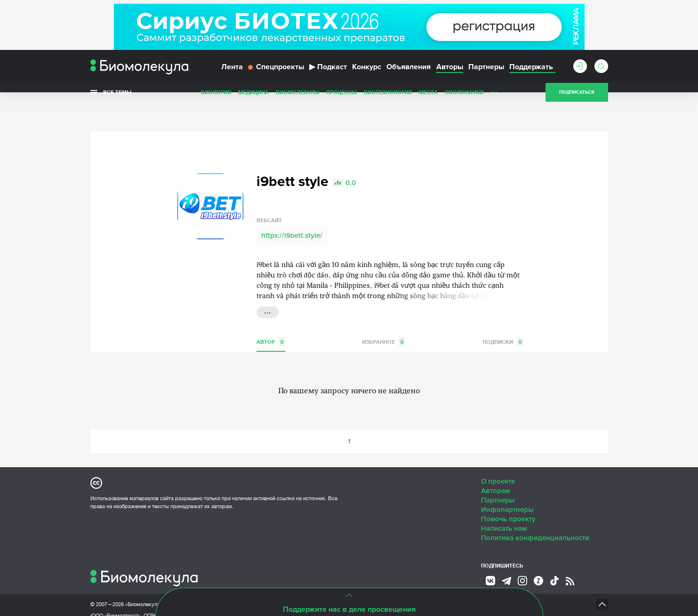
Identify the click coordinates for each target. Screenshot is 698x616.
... (494, 98)
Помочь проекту (508, 498)
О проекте (498, 460)
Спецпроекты (276, 74)
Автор (271, 320)
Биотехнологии (388, 101)
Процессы (341, 101)
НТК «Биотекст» (422, 583)
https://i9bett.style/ (292, 214)
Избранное (384, 320)
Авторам (495, 470)
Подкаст (328, 74)
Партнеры (486, 74)
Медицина (253, 101)
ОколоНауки (464, 101)
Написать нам (504, 507)
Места (428, 101)
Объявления (409, 74)
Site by (304, 583)
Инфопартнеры (507, 488)
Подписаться (577, 101)
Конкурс (367, 74)
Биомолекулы (297, 101)
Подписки (503, 320)
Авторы (450, 74)
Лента (232, 74)
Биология (216, 101)
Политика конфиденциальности (535, 517)
